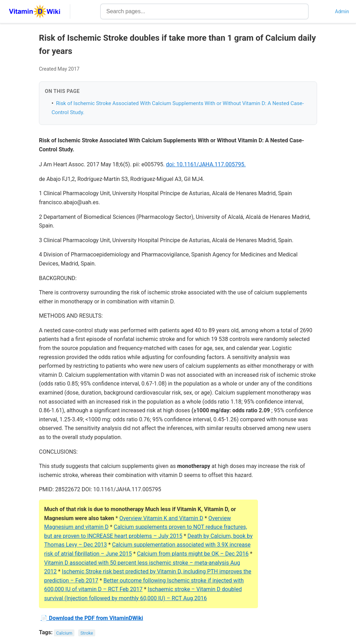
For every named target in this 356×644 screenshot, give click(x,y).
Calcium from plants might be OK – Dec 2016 (193, 554)
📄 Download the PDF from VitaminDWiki (92, 618)
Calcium (64, 633)
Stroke (87, 633)
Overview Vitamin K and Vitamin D (161, 518)
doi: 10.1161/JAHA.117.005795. (206, 164)
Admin (342, 11)
